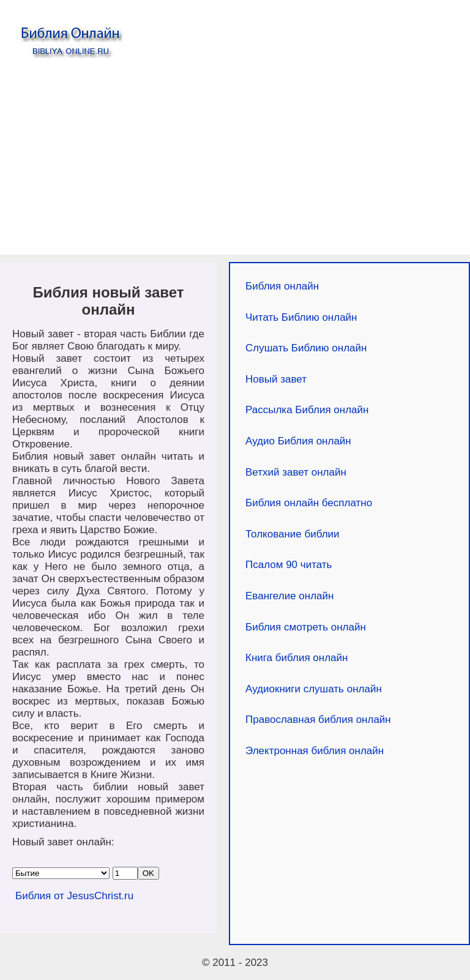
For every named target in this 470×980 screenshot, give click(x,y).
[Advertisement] (235, 163)
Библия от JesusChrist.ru (74, 896)
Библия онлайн (282, 286)
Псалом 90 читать (289, 565)
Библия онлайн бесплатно (309, 503)
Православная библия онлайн (318, 720)
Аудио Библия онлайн (298, 441)
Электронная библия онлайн (315, 751)
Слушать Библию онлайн (306, 348)
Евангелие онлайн (289, 596)
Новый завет (276, 379)
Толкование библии (293, 534)
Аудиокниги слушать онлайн (314, 689)
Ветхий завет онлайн (296, 472)
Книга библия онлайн (297, 658)
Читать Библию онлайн (301, 317)
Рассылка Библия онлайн (307, 410)
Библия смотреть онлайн (306, 627)
